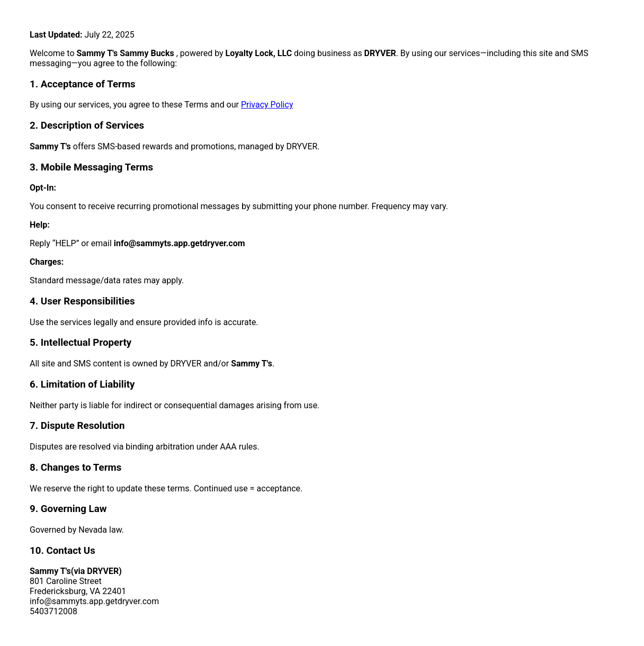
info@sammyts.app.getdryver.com (180, 243)
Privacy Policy (267, 105)
